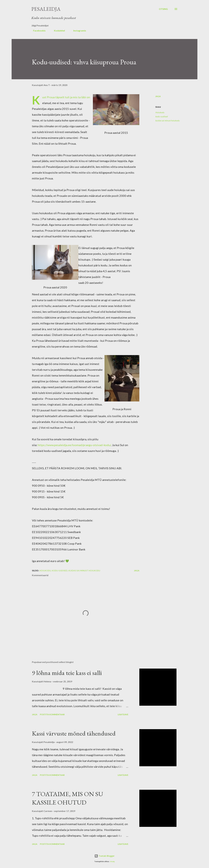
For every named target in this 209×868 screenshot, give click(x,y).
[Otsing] (163, 9)
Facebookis (38, 31)
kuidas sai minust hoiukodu (167, 121)
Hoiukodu (160, 112)
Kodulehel (58, 31)
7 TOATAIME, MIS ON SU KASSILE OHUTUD (67, 798)
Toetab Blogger (105, 856)
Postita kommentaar (52, 714)
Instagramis (78, 31)
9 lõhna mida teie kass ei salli (67, 673)
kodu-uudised (161, 116)
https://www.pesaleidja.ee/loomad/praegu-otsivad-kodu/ (74, 445)
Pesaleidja (46, 9)
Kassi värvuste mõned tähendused (74, 733)
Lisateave (123, 714)
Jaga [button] (158, 96)
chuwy (112, 862)
